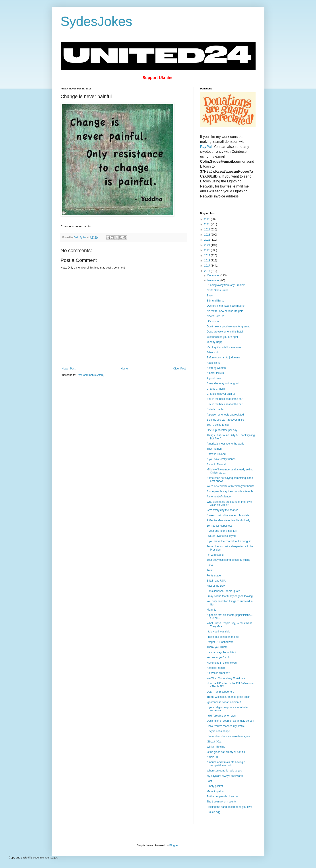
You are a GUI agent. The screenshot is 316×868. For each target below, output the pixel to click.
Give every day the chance (222, 510)
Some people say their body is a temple (230, 491)
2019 (207, 255)
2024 (207, 230)
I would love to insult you (221, 536)
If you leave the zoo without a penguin (229, 541)
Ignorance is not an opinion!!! (224, 702)
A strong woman (216, 368)
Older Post (179, 369)
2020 (207, 250)
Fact (209, 781)
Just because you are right (222, 337)
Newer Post (69, 369)
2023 (207, 235)
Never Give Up (215, 316)
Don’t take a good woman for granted (228, 327)
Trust (210, 570)
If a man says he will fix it (221, 652)
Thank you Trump (217, 647)
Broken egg (213, 812)
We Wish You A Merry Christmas (226, 678)
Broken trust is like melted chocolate (228, 515)
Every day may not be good (223, 383)
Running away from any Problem (226, 285)
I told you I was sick (218, 632)
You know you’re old (218, 657)
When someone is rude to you (224, 771)
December (214, 275)
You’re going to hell (218, 425)
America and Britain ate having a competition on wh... (226, 764)
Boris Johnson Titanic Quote (223, 591)
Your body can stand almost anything (228, 560)
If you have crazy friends (221, 459)
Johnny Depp (214, 342)
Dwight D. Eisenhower (220, 642)
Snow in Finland (216, 454)
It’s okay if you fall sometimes (224, 347)
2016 (207, 271)
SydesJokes (97, 21)
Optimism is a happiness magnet (226, 306)
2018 (207, 261)
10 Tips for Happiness (219, 526)
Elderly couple (215, 409)
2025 (207, 224)
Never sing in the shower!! (222, 663)
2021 (207, 245)
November (214, 280)
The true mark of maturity (221, 802)
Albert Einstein (215, 373)
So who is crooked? (218, 673)
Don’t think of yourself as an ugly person (230, 721)
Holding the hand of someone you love (229, 807)
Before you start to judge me (223, 358)
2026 (207, 219)
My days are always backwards (225, 776)
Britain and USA (216, 581)
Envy (210, 296)
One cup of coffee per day (222, 430)
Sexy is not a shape (218, 731)
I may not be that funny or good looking (230, 596)
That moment (214, 449)
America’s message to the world (225, 444)
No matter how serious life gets (225, 311)
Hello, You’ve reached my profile (226, 726)
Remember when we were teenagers (228, 736)
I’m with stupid (215, 555)
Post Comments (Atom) (91, 375)
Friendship (213, 352)
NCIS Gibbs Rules (217, 290)
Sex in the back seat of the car (224, 399)
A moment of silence (219, 497)
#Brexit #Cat (214, 742)
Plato (210, 565)
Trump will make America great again (228, 697)
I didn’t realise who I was (221, 716)
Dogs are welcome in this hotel (225, 332)
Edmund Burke (215, 301)
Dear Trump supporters (220, 692)
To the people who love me (222, 796)
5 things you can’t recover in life (225, 420)
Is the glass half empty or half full (226, 752)
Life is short (213, 321)
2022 (207, 240)
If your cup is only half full (222, 531)
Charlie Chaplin (216, 389)
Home (124, 369)
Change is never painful (221, 394)
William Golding (216, 747)
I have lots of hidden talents (223, 637)
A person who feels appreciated (225, 415)
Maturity (211, 610)
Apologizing (213, 363)
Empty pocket (215, 786)
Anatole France (216, 668)
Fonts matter (214, 576)
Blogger (174, 845)
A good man (214, 378)
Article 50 (212, 757)
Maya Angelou (215, 791)
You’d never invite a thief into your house (231, 486)
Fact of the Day (216, 586)
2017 (207, 266)
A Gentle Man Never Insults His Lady (228, 520)
